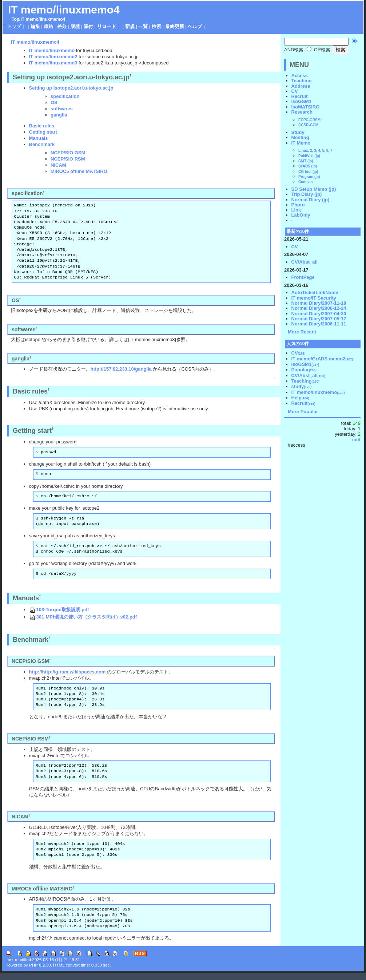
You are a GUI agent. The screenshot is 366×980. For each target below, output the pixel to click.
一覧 (143, 26)
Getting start (43, 132)
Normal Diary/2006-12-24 (319, 308)
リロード (107, 26)
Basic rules (42, 126)
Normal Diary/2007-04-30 (319, 314)
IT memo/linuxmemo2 (53, 57)
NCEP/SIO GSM (68, 153)
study (302, 386)
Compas (305, 182)
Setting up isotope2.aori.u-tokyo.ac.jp (71, 88)
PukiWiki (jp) (309, 156)
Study (298, 132)
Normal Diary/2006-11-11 (319, 324)
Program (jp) (309, 177)
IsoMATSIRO (306, 107)
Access (300, 76)
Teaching (302, 81)
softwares (62, 109)
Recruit (300, 96)
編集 (35, 26)
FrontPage (303, 277)
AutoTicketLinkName (315, 293)
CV (295, 91)
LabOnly (301, 215)
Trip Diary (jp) (307, 194)
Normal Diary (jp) (311, 200)
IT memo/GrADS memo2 (322, 359)
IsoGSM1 (302, 101)
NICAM (58, 165)
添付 (88, 26)
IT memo (29, 19)
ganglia (59, 115)
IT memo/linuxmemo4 (64, 10)
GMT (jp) (306, 161)
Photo (298, 205)
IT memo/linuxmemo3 (53, 63)
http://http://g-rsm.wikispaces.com (67, 672)
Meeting (300, 137)
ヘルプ (195, 26)
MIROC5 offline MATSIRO (79, 171)
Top (15, 19)
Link (296, 210)
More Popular (303, 412)
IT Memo (301, 143)
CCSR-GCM (308, 125)
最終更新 (175, 26)
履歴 (75, 26)
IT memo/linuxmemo (52, 50)
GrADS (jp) (308, 166)
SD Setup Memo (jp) (314, 189)
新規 (130, 26)
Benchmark (42, 144)
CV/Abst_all (305, 262)
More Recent (302, 332)
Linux (303, 151)
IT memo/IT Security (314, 298)
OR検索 (319, 50)
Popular (304, 370)
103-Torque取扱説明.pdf (59, 610)
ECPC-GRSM (309, 120)
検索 (156, 26)
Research (302, 112)
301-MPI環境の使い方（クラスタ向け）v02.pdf (83, 617)
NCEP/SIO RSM (68, 159)
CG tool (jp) (308, 172)
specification (65, 96)
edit (356, 440)
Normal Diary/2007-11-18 (319, 303)
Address (301, 86)
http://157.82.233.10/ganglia (121, 369)
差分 (62, 26)
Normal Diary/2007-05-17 (319, 319)
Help (300, 398)
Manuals (39, 138)
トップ (14, 26)
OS (54, 102)
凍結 (48, 26)
